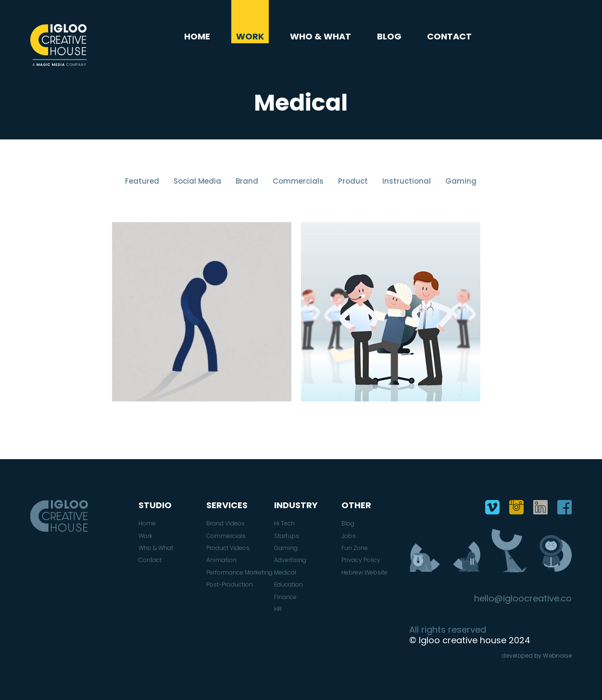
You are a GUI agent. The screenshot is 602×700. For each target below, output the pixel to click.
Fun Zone (355, 548)
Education (288, 585)
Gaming (461, 181)
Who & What (320, 37)
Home (197, 37)
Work (250, 37)
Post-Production (230, 585)
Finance (285, 597)
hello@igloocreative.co (523, 599)
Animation (221, 560)
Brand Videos (226, 524)
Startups (287, 536)
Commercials (298, 181)
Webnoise (557, 656)
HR (278, 609)
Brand (247, 181)
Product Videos (228, 548)
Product (353, 181)
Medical (285, 573)
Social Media (197, 181)
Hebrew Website (364, 573)
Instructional (407, 181)
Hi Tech (284, 524)
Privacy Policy (361, 560)
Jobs (349, 536)
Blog (389, 37)
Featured (142, 181)
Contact (449, 37)
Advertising (290, 560)
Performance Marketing (239, 573)
